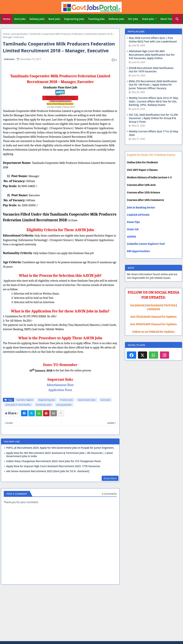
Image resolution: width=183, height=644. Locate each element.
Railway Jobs (37, 19)
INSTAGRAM (154, 305)
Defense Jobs (116, 19)
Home (7, 19)
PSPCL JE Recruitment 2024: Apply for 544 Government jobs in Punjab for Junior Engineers (60, 448)
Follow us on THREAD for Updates (154, 332)
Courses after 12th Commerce (145, 200)
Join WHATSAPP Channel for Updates (154, 324)
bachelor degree (25, 400)
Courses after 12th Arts (141, 185)
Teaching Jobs (96, 19)
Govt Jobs (20, 19)
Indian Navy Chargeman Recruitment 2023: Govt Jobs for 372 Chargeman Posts (54, 461)
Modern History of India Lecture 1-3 (149, 177)
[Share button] (61, 413)
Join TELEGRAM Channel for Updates (154, 317)
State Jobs (148, 19)
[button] (177, 19)
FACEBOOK (137, 305)
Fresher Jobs (66, 400)
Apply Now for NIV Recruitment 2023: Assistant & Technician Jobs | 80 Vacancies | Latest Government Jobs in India (60, 455)
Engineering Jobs (74, 19)
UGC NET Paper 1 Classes (142, 170)
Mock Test (167, 19)
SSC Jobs (133, 19)
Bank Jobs (54, 19)
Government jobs (87, 400)
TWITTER (169, 305)
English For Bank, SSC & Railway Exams (151, 155)
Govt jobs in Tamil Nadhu (18, 405)
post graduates (20, 34)
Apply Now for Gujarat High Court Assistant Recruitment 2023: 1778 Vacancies (53, 466)
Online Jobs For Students (142, 162)
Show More (110, 478)
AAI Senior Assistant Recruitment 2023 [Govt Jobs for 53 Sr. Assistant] (48, 471)
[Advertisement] (91, 613)
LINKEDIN (154, 309)
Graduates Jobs (44, 405)
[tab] (7, 19)
